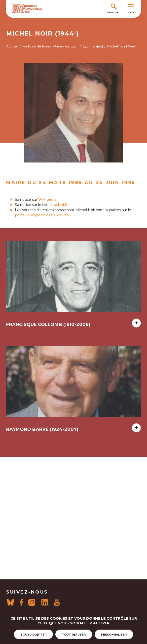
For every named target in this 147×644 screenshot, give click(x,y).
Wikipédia (47, 200)
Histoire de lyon (36, 46)
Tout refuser (74, 635)
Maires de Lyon (66, 46)
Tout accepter (33, 635)
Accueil (12, 46)
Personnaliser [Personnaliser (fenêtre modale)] (114, 635)
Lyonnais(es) (93, 46)
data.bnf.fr (58, 205)
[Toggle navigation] (131, 6)
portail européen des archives (42, 215)
